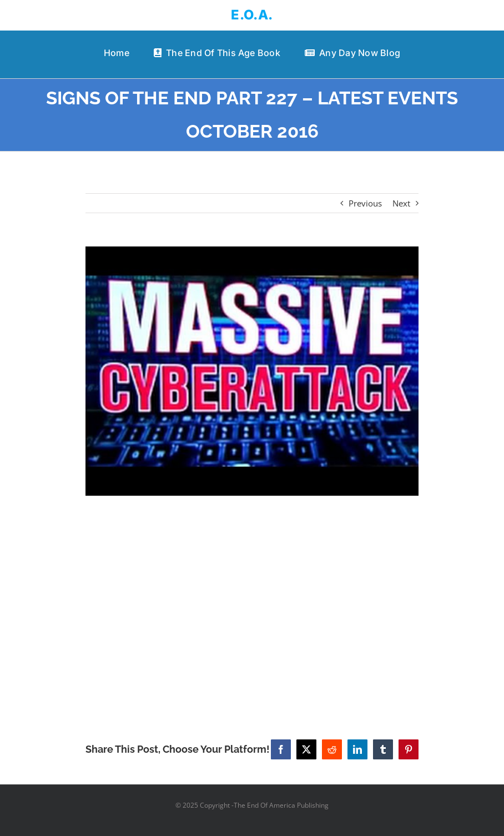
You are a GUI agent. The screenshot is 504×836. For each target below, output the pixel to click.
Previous (365, 203)
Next (401, 203)
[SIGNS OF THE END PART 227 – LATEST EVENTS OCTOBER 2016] (252, 371)
